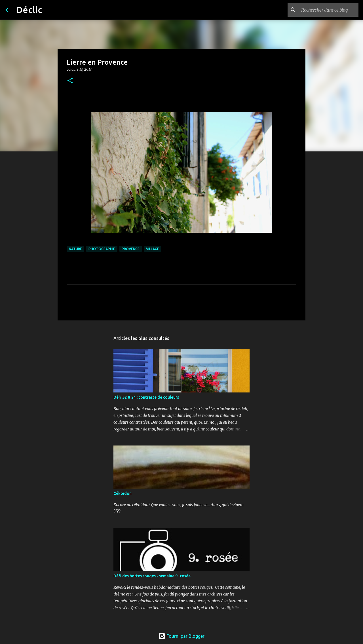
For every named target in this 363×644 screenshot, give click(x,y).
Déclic (29, 10)
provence (131, 249)
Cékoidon (123, 493)
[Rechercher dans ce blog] (329, 10)
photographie (102, 249)
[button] (70, 81)
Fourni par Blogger (181, 636)
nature (75, 249)
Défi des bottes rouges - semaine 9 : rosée (152, 576)
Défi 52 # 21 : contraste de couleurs (146, 397)
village (153, 249)
